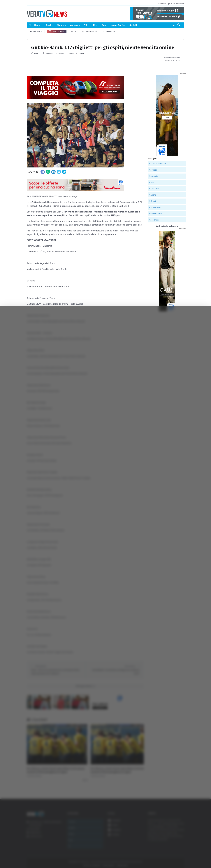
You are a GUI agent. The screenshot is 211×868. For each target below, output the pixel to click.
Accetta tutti (181, 835)
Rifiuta (181, 853)
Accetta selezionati (181, 844)
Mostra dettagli (48, 858)
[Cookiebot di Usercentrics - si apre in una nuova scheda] (23, 858)
